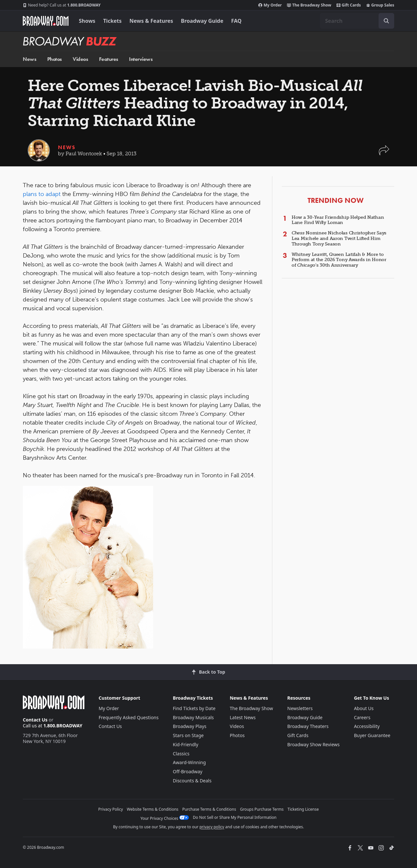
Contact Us (35, 720)
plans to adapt (42, 194)
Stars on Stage (188, 735)
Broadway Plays (190, 726)
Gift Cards (349, 5)
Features (109, 59)
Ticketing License (303, 809)
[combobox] (357, 21)
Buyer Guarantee (372, 735)
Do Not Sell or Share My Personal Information (235, 817)
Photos (55, 59)
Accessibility (367, 726)
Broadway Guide (202, 21)
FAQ (237, 21)
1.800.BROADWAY (62, 5)
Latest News (243, 717)
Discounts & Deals (192, 781)
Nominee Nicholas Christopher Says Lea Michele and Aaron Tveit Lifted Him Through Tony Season (339, 238)
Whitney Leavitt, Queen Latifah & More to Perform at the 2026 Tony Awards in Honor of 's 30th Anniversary (339, 260)
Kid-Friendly (186, 744)
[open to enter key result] (386, 21)
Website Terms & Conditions (152, 809)
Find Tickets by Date (194, 708)
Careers (362, 717)
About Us (364, 708)
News (29, 59)
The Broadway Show (309, 5)
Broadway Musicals (194, 717)
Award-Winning (189, 762)
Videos (80, 59)
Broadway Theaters (308, 726)
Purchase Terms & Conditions (209, 809)
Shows (87, 21)
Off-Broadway (188, 771)
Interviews (141, 59)
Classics (181, 754)
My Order (270, 5)
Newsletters (300, 708)
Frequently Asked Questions (129, 717)
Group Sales (380, 5)
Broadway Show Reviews (314, 744)
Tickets (113, 21)
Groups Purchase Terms (262, 809)
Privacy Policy (111, 809)
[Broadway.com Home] (46, 21)
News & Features (151, 21)
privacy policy (212, 827)
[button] (384, 154)
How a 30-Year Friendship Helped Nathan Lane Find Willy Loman (338, 220)
